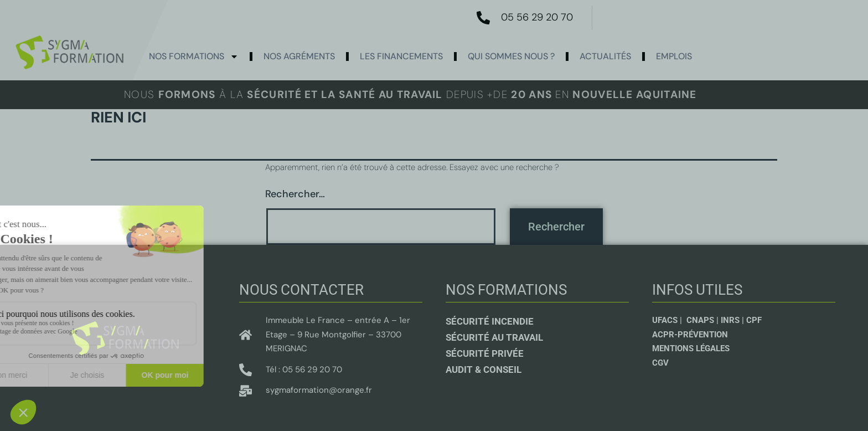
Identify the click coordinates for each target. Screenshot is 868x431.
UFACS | (668, 320)
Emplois (674, 56)
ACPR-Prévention (690, 335)
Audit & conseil (484, 370)
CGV (660, 363)
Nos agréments (299, 56)
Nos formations (194, 57)
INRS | (733, 320)
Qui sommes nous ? (511, 56)
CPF (754, 320)
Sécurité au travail (494, 337)
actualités (605, 56)
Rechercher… (295, 194)
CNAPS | (704, 320)
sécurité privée (485, 353)
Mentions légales (691, 348)
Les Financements (401, 56)
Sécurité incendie (490, 321)
